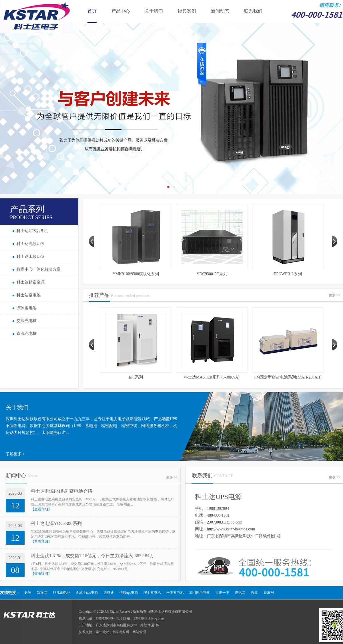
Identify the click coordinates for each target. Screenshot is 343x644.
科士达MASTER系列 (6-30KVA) (212, 377)
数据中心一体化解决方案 (39, 269)
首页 (92, 11)
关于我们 (154, 11)
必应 (28, 593)
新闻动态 (220, 11)
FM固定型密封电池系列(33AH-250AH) (288, 377)
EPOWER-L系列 (288, 274)
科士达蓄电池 (29, 295)
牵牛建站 (103, 632)
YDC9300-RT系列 (212, 274)
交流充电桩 (27, 321)
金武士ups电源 (87, 593)
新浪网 (42, 593)
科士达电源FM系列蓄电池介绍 (62, 491)
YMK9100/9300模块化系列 (136, 274)
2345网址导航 (200, 593)
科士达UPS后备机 (32, 231)
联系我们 (253, 11)
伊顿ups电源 (129, 593)
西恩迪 (109, 593)
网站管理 (139, 632)
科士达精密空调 (31, 282)
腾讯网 (240, 593)
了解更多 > (15, 454)
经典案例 (187, 11)
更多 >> (335, 295)
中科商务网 (120, 632)
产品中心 (121, 11)
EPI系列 (136, 377)
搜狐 (254, 593)
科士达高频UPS (30, 244)
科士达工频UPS (30, 256)
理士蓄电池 (152, 593)
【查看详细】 (41, 509)
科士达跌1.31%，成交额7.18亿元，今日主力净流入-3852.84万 (92, 556)
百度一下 (222, 593)
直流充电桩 (27, 334)
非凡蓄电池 (61, 593)
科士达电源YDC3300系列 (56, 523)
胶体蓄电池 (27, 308)
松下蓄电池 (175, 593)
